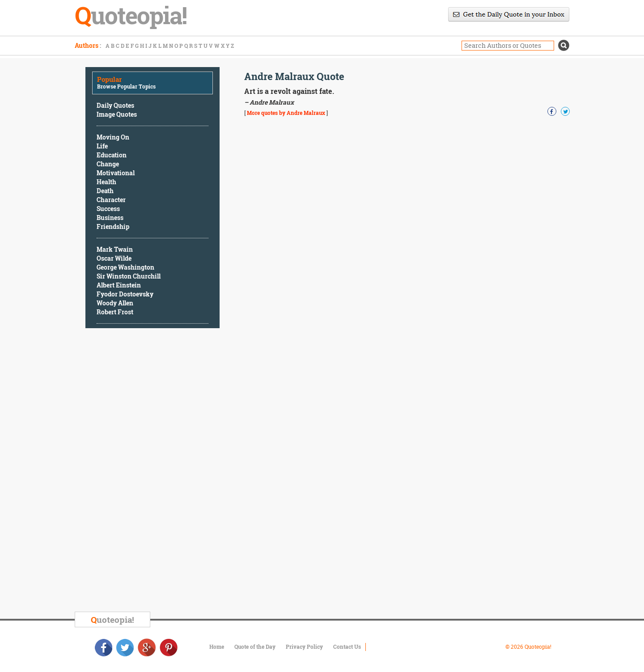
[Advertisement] (153, 471)
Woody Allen (115, 303)
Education (112, 155)
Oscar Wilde (114, 258)
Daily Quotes (115, 105)
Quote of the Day (255, 647)
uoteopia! (112, 619)
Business (110, 218)
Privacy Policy (304, 647)
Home (217, 647)
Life (102, 146)
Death (105, 191)
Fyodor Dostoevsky (125, 294)
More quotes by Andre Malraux (286, 113)
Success (108, 209)
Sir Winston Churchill (129, 276)
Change (108, 164)
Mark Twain (115, 249)
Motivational (116, 173)
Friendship (113, 226)
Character (111, 200)
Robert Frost (115, 312)
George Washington (125, 267)
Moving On (113, 137)
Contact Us (347, 647)
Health (106, 182)
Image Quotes (117, 114)
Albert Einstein (119, 285)
